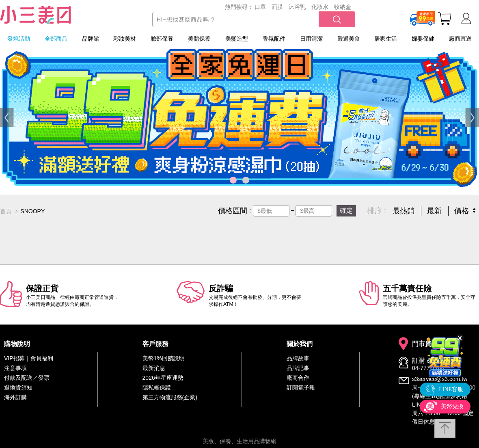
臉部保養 (162, 39)
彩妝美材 (125, 39)
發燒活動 (19, 39)
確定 (346, 211)
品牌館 (91, 39)
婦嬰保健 (423, 39)
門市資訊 (425, 344)
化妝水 (320, 7)
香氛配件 (274, 39)
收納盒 (343, 7)
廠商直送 (460, 39)
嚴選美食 (349, 39)
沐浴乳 (297, 7)
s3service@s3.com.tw (440, 379)
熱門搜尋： (239, 7)
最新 (434, 211)
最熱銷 (403, 211)
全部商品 (56, 39)
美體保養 (199, 39)
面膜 (277, 7)
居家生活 (386, 39)
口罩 (260, 7)
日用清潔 (311, 39)
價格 (462, 211)
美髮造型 (237, 39)
